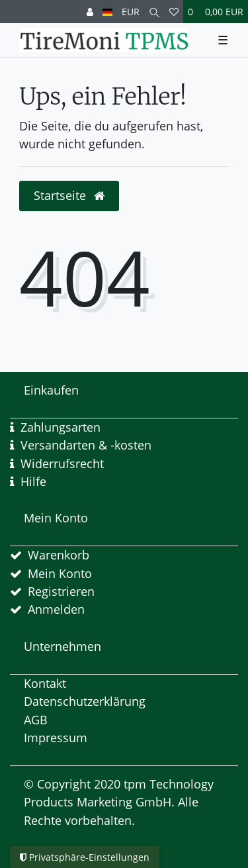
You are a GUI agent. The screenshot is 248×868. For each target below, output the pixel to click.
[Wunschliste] (174, 12)
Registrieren (61, 591)
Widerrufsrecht (62, 463)
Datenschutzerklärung (85, 701)
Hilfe (33, 481)
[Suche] (154, 12)
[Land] (107, 12)
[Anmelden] (90, 12)
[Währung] (131, 12)
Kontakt (45, 683)
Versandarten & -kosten (86, 445)
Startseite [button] (69, 195)
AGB (36, 720)
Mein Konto (60, 573)
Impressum (56, 738)
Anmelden (56, 609)
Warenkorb (59, 555)
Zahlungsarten (61, 427)
